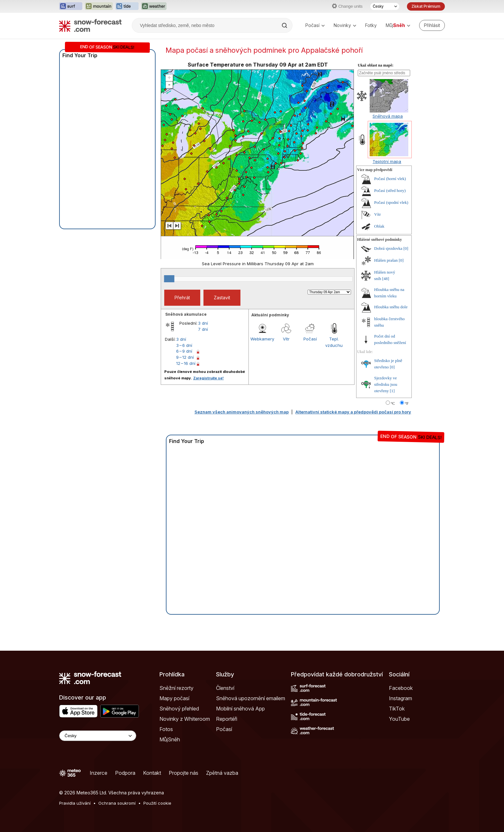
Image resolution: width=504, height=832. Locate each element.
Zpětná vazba (222, 773)
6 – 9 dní (184, 351)
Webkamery (262, 339)
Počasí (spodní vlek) (391, 202)
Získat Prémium (426, 6)
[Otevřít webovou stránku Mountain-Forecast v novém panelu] (99, 6)
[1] (392, 391)
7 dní (203, 329)
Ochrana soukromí (117, 803)
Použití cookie (157, 803)
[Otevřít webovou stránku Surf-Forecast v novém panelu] (71, 6)
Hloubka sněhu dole (391, 307)
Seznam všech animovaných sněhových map (242, 412)
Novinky (345, 25)
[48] (386, 279)
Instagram (401, 698)
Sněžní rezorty (176, 688)
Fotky (371, 25)
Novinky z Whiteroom (185, 719)
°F (407, 403)
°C (393, 403)
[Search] (285, 25)
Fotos (166, 729)
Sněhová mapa (388, 116)
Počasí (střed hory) (390, 190)
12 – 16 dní (186, 363)
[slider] (169, 279)
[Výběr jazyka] (385, 6)
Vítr (286, 339)
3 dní (203, 323)
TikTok (397, 709)
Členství (225, 688)
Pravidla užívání (75, 803)
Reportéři (227, 719)
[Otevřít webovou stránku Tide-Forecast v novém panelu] (127, 6)
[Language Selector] (98, 736)
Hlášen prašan (386, 260)
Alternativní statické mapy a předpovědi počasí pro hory (353, 412)
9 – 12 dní (185, 357)
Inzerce (99, 773)
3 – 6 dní (184, 345)
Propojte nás (184, 773)
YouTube (399, 719)
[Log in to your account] (432, 25)
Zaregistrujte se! (208, 378)
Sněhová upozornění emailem (251, 698)
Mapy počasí (174, 698)
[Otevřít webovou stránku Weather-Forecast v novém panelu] (154, 6)
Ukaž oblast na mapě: (376, 65)
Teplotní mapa (387, 161)
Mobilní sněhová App (240, 709)
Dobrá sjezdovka (388, 248)
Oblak (379, 226)
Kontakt (152, 773)
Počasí (315, 25)
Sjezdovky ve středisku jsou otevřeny (386, 384)
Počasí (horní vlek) (390, 179)
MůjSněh (170, 739)
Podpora (125, 773)
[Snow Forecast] (90, 25)
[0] (406, 248)
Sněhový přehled (179, 709)
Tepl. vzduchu (334, 342)
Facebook (401, 688)
